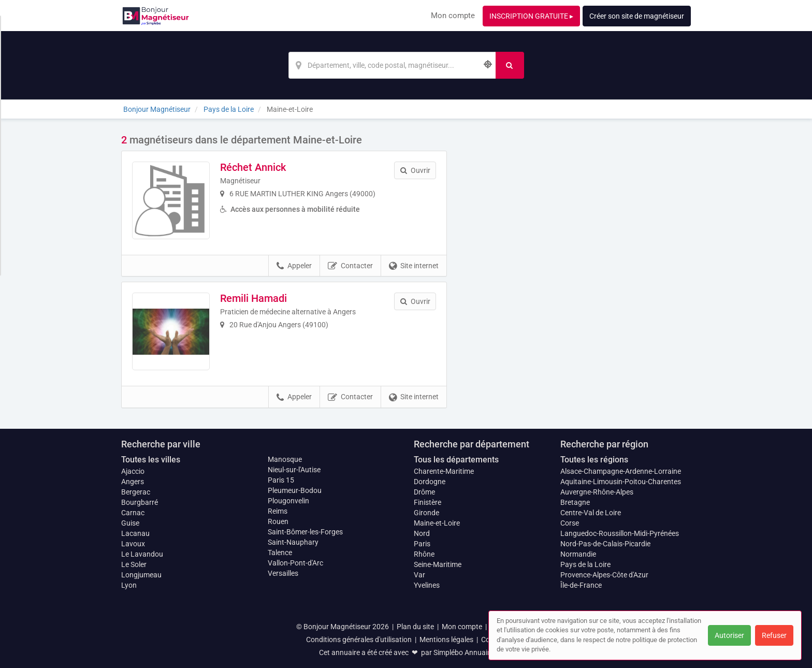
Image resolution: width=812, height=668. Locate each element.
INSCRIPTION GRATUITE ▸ (531, 16)
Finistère (427, 502)
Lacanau (135, 533)
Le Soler (134, 564)
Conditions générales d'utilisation (359, 640)
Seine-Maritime (438, 564)
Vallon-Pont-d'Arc (295, 563)
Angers (133, 482)
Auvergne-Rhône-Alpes (597, 492)
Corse (570, 523)
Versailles (283, 573)
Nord (422, 533)
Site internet (414, 266)
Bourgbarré (140, 502)
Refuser (774, 635)
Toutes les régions (594, 460)
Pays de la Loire (585, 564)
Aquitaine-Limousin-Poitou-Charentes (621, 482)
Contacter (350, 266)
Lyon (129, 585)
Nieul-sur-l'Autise (294, 470)
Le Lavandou (142, 554)
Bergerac (136, 492)
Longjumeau (141, 575)
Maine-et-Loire (437, 523)
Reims (278, 511)
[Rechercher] (510, 65)
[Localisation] (392, 65)
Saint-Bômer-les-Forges (305, 532)
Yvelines (427, 585)
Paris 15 (281, 480)
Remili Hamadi (253, 298)
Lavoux (133, 544)
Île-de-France (581, 585)
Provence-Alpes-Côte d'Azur (604, 575)
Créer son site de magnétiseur (637, 16)
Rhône (424, 554)
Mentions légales (446, 640)
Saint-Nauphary (293, 542)
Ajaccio (133, 471)
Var (419, 575)
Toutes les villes (151, 460)
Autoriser (729, 635)
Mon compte (453, 16)
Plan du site (415, 627)
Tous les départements (456, 460)
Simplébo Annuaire (463, 652)
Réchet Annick (253, 167)
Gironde (426, 513)
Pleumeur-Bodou (295, 490)
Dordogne (430, 482)
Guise (130, 523)
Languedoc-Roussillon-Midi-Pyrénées (620, 533)
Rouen (278, 521)
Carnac (133, 513)
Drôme (424, 492)
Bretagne (575, 502)
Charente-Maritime (444, 471)
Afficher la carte (577, 281)
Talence (280, 553)
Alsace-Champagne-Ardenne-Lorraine (621, 471)
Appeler (294, 266)
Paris (422, 544)
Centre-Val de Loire (591, 513)
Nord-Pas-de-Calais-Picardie (605, 544)
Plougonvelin (288, 501)
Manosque (285, 459)
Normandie (578, 554)
